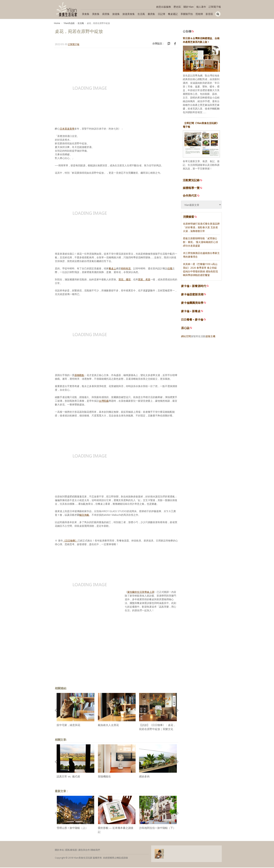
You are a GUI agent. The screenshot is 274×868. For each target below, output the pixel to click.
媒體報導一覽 (193, 188)
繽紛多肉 (144, 777)
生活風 (141, 14)
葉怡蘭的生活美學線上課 (141, 593)
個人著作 (201, 7)
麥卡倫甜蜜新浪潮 (192, 295)
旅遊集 (116, 14)
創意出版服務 (164, 7)
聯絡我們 (95, 851)
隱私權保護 (71, 851)
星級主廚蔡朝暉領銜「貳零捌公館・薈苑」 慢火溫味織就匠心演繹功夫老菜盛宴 (200, 242)
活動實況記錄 (193, 181)
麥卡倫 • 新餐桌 (191, 312)
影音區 (209, 14)
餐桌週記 (173, 14)
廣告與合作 (84, 851)
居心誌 (185, 329)
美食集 (86, 14)
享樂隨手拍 (187, 14)
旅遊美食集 (129, 14)
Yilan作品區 (69, 23)
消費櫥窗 (190, 217)
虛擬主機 (210, 337)
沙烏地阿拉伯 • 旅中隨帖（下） (157, 829)
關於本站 (59, 851)
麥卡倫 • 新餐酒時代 (194, 287)
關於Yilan (189, 7)
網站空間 (186, 337)
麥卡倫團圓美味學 (192, 303)
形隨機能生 (104, 777)
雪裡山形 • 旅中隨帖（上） (72, 829)
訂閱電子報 (215, 7)
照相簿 (199, 14)
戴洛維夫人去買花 (108, 726)
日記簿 (161, 14)
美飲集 (96, 14)
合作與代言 (191, 196)
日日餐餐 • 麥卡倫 (192, 320)
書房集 (151, 14)
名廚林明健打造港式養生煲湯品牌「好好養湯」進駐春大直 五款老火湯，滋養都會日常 (201, 228)
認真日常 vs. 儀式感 (68, 777)
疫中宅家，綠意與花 (68, 726)
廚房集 (106, 14)
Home (57, 23)
